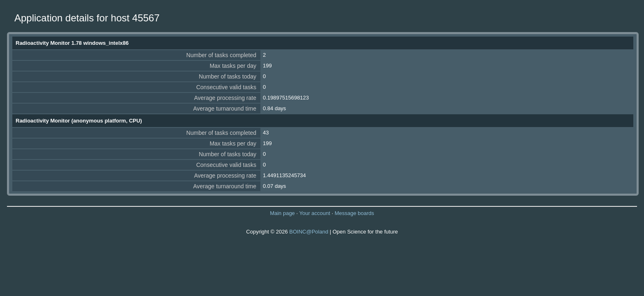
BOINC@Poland (309, 232)
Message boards (354, 213)
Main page (282, 213)
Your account (314, 213)
